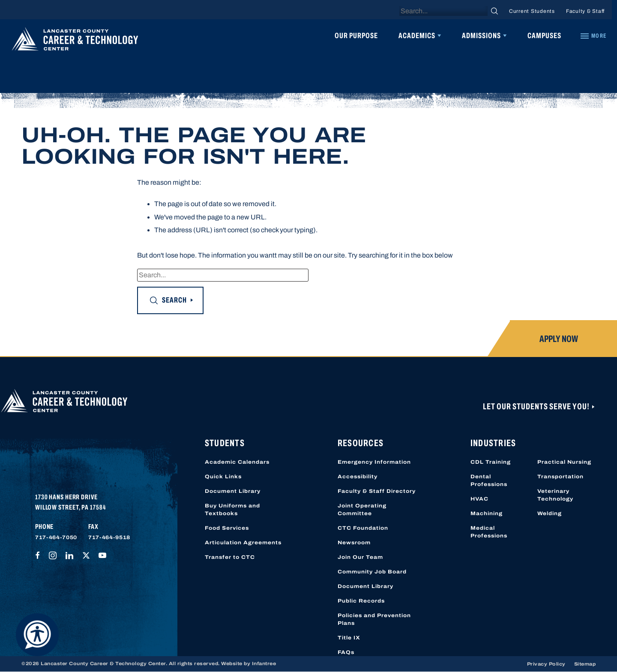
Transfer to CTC (230, 557)
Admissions (481, 36)
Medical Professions (489, 532)
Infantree (264, 663)
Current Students (532, 11)
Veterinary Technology (555, 495)
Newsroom (354, 543)
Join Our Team (360, 557)
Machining (487, 513)
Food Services (227, 528)
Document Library (233, 491)
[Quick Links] (593, 36)
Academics (417, 36)
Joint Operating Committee (362, 510)
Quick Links (223, 477)
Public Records (361, 601)
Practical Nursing (564, 462)
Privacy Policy (546, 664)
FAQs (346, 652)
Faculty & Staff (585, 11)
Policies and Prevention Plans (374, 619)
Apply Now (559, 339)
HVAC (479, 499)
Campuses (544, 36)
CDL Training (491, 462)
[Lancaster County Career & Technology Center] (75, 41)
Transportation (560, 477)
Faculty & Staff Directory (377, 491)
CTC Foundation (363, 528)
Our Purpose (356, 36)
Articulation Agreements (243, 543)
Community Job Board (372, 572)
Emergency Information (374, 462)
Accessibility (358, 477)
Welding (550, 513)
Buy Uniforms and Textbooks (232, 510)
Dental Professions (489, 480)
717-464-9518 (109, 537)
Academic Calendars (237, 462)
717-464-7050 (56, 537)
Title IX (349, 638)
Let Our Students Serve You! (537, 406)
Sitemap (585, 664)
